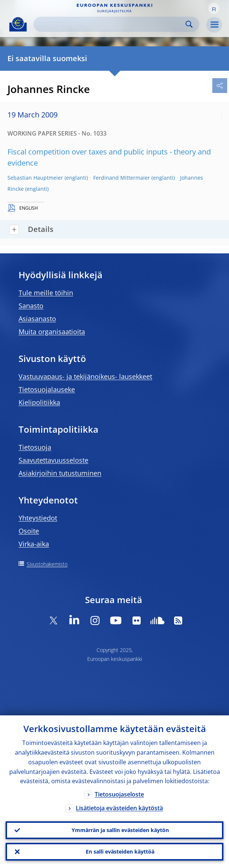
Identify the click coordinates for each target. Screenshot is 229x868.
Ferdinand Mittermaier (122, 178)
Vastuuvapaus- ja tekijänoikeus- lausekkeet (85, 376)
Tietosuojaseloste (119, 795)
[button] (214, 9)
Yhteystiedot (38, 518)
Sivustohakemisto (47, 564)
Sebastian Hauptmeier (35, 178)
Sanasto (31, 306)
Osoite (29, 531)
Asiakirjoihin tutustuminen (60, 473)
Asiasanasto (37, 319)
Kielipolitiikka (39, 402)
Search (189, 24)
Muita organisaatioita (52, 332)
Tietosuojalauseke (47, 389)
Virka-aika (34, 544)
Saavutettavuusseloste (53, 460)
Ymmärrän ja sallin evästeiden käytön (120, 830)
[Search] (110, 24)
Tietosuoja (35, 447)
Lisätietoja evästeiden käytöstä (119, 808)
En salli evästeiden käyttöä (120, 852)
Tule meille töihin (46, 293)
